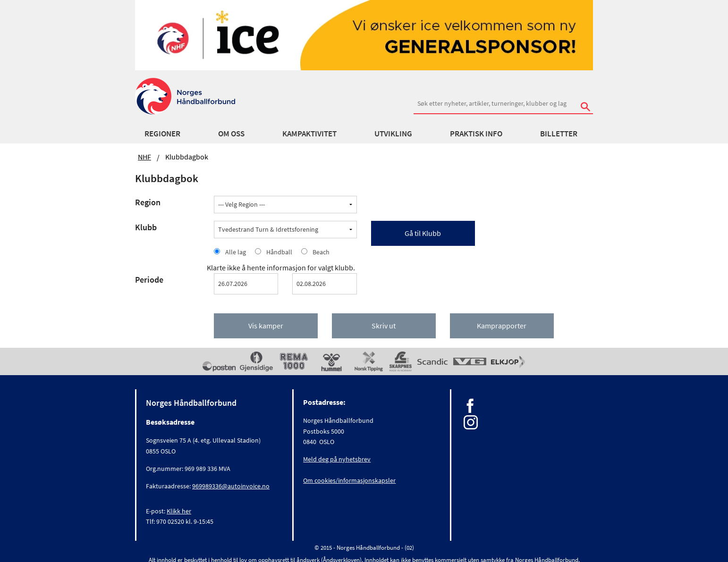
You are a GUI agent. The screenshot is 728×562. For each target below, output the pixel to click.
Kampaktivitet (309, 134)
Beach (321, 252)
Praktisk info (476, 134)
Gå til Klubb (423, 233)
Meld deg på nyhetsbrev (337, 459)
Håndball (279, 252)
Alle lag (236, 252)
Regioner (162, 134)
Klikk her (179, 511)
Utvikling (393, 134)
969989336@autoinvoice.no (231, 486)
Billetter (559, 134)
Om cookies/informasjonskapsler (349, 480)
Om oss (231, 134)
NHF (144, 157)
